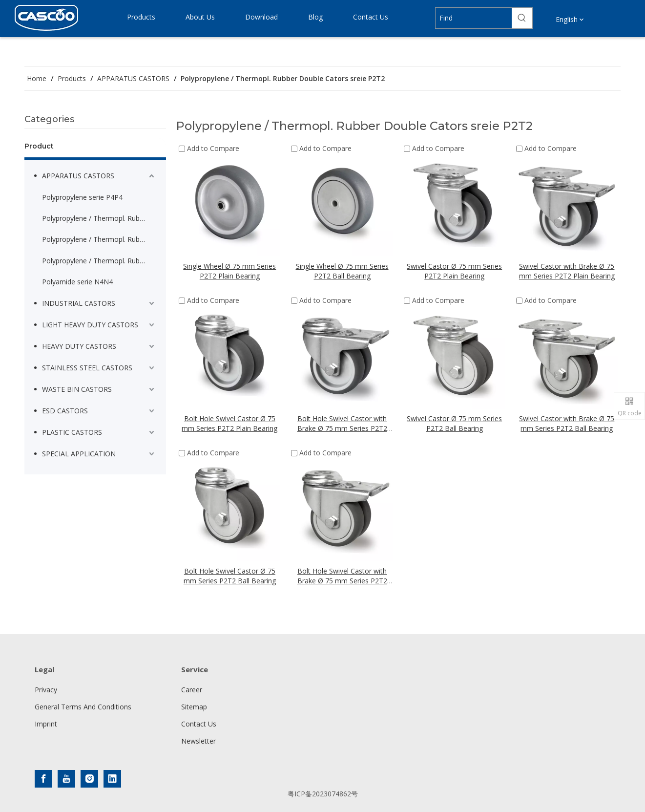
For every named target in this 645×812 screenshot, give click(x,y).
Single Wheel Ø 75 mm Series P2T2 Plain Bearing (229, 271)
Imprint (46, 724)
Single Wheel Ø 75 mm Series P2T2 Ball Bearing (342, 271)
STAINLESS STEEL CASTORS (87, 368)
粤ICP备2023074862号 (323, 794)
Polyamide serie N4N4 (77, 282)
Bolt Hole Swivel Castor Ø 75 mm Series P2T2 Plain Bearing (229, 423)
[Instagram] (89, 779)
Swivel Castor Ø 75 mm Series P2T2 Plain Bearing (454, 271)
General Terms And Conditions (83, 707)
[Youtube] (66, 779)
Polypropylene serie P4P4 (82, 197)
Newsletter (198, 741)
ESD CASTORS (65, 411)
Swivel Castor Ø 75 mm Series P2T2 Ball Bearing (454, 423)
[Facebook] (43, 779)
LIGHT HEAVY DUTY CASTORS (90, 325)
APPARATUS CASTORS (78, 176)
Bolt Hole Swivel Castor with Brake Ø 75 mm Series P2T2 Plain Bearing (342, 424)
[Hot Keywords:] (522, 18)
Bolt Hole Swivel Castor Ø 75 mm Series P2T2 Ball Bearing (230, 576)
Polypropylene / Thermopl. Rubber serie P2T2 (99, 218)
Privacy (46, 690)
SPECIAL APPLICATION (79, 454)
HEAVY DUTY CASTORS (79, 346)
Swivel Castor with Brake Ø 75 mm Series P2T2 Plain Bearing (567, 271)
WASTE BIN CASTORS (77, 389)
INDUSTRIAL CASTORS (79, 303)
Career (192, 690)
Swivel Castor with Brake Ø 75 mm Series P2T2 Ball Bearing (567, 423)
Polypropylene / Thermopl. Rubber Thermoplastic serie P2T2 (99, 239)
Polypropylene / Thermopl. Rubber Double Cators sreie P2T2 (99, 261)
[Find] (474, 18)
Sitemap (194, 707)
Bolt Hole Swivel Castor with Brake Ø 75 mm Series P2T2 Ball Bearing (342, 576)
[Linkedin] (112, 779)
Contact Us (199, 724)
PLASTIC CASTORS (72, 432)
